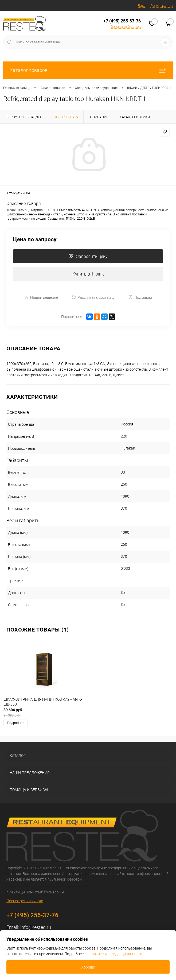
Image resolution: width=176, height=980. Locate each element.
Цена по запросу (35, 240)
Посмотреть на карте (25, 901)
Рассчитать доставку (93, 297)
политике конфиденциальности (115, 954)
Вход (142, 6)
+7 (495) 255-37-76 (122, 21)
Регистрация (162, 6)
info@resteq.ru (36, 927)
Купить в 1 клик (88, 274)
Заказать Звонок (126, 26)
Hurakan (128, 448)
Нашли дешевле (41, 297)
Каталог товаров (88, 70)
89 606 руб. (44, 713)
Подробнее (16, 723)
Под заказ (140, 297)
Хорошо (88, 967)
